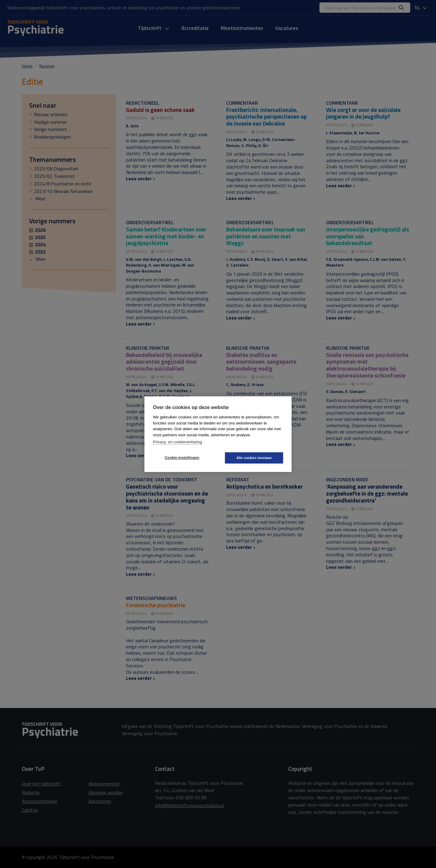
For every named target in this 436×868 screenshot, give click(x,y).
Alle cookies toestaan (254, 458)
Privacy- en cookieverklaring (178, 442)
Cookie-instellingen (182, 458)
